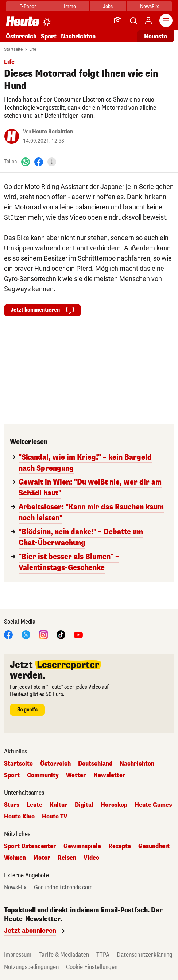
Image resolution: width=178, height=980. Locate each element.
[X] (26, 634)
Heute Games (153, 805)
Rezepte (120, 846)
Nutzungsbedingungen (31, 967)
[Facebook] (39, 162)
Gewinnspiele (82, 846)
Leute (34, 805)
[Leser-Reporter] (118, 20)
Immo (70, 6)
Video (91, 858)
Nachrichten (78, 36)
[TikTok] (61, 634)
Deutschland (95, 764)
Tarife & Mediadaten (64, 955)
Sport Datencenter (30, 846)
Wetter (76, 775)
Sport (49, 36)
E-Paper (28, 6)
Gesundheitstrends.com (63, 888)
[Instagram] (43, 634)
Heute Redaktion (53, 132)
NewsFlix (149, 6)
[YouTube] (78, 634)
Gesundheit (154, 846)
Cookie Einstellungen (92, 967)
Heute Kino (19, 817)
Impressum (18, 955)
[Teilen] (52, 162)
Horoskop (114, 805)
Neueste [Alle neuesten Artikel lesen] (156, 36)
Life (33, 49)
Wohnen (15, 858)
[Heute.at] (23, 21)
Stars (12, 805)
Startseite (13, 49)
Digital (84, 805)
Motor (42, 858)
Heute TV (55, 817)
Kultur (59, 805)
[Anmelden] (148, 20)
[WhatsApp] (26, 162)
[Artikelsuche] (133, 20)
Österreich (21, 36)
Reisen (67, 858)
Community (43, 775)
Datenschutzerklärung (145, 955)
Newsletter (109, 775)
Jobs (108, 6)
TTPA (103, 955)
